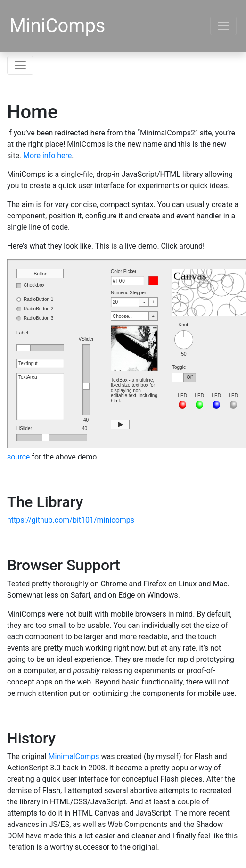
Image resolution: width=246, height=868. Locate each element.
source (18, 457)
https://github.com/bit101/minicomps (71, 520)
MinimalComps (74, 756)
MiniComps (57, 26)
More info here (47, 155)
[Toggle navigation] (223, 26)
